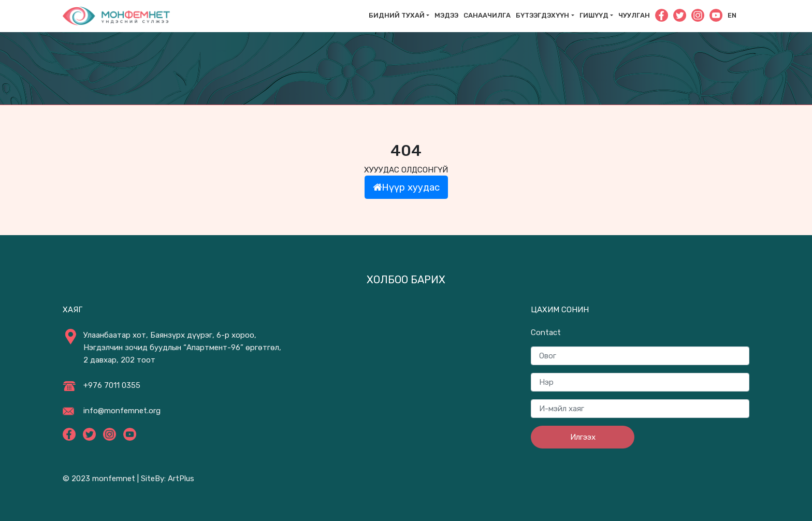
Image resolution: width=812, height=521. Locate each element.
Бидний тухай (397, 15)
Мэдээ (446, 15)
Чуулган (634, 15)
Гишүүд (594, 15)
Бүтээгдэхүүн (542, 15)
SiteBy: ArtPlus (168, 479)
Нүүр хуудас (406, 187)
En (732, 15)
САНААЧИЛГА (487, 15)
